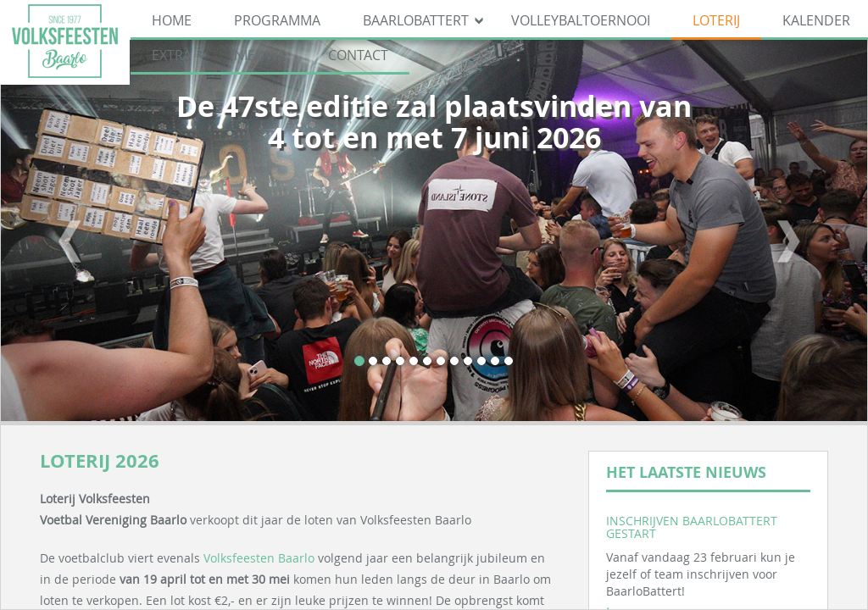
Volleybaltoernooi (581, 20)
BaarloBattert (416, 20)
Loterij (716, 20)
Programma (277, 20)
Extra (172, 55)
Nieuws (260, 55)
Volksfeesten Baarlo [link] (259, 558)
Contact (358, 55)
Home (172, 20)
